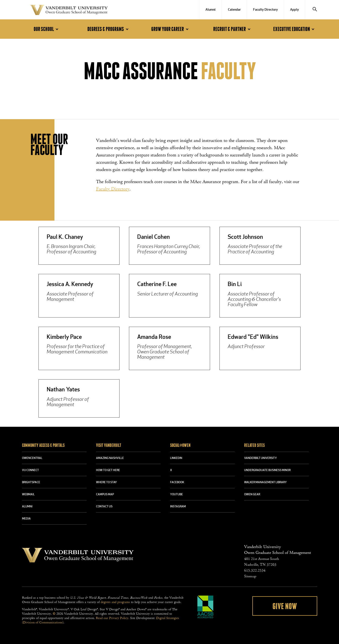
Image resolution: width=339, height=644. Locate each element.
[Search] (315, 10)
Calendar (234, 10)
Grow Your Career (171, 29)
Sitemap (250, 576)
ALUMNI (27, 507)
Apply (294, 10)
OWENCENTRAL (32, 458)
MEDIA (26, 519)
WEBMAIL (28, 495)
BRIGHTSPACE (31, 482)
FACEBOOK (177, 482)
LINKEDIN (176, 458)
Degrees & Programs (109, 29)
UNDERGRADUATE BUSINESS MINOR (267, 470)
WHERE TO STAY (106, 482)
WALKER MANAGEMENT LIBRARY (265, 482)
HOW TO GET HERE (108, 470)
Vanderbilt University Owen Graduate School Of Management (69, 11)
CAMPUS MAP (105, 495)
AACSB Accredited (205, 607)
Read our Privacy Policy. (113, 618)
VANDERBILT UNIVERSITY (260, 458)
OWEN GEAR (252, 495)
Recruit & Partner (233, 29)
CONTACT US (104, 507)
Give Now (285, 606)
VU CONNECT (30, 470)
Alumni (211, 10)
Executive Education (295, 29)
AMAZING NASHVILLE (110, 458)
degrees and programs (115, 602)
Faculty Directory (265, 10)
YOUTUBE (177, 495)
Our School (47, 29)
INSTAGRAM (178, 507)
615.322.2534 (255, 570)
